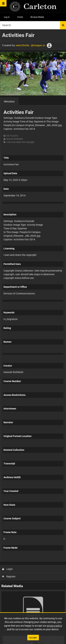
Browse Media (37, 17)
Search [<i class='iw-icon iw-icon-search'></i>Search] (63, 25)
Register (9, 576)
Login (7, 569)
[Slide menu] (3, 3)
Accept (33, 637)
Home (20, 17)
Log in (7, 17)
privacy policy (54, 626)
